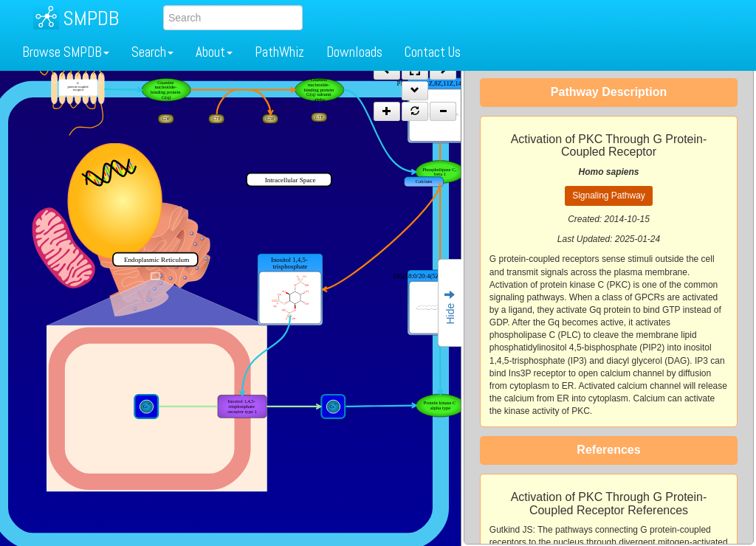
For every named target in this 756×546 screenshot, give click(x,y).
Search (152, 52)
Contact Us (433, 52)
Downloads (354, 52)
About (214, 52)
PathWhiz (279, 52)
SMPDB (91, 18)
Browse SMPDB (66, 52)
